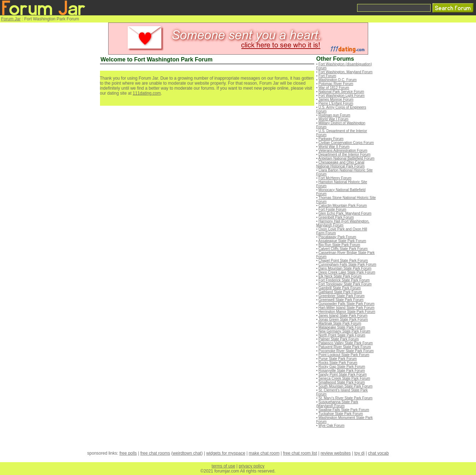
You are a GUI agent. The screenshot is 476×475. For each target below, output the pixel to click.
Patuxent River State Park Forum (345, 347)
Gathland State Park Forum (340, 292)
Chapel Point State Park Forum (343, 261)
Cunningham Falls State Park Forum (347, 264)
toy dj (359, 453)
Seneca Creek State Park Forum (344, 378)
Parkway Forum (331, 139)
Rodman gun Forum (334, 115)
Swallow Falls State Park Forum (344, 410)
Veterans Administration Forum (343, 151)
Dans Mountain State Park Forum (345, 268)
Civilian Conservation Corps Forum (346, 143)
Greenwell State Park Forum (341, 300)
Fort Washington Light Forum (342, 96)
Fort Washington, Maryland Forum (345, 72)
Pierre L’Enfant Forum (336, 103)
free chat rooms (155, 453)
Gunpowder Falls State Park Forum (347, 304)
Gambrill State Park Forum (340, 288)
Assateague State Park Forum (342, 241)
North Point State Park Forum (342, 335)
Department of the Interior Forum (345, 154)
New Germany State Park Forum (344, 331)
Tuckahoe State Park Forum (341, 414)
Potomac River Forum (336, 84)
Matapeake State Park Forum (342, 327)
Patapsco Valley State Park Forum (346, 343)
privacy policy (251, 466)
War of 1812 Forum (334, 88)
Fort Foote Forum (332, 209)
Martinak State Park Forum (340, 323)
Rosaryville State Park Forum (342, 371)
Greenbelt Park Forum (336, 217)
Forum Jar (11, 19)
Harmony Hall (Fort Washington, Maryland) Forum (343, 223)
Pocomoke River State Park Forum (346, 351)
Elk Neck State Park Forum (340, 276)
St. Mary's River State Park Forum (345, 398)
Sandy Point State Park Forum (343, 374)
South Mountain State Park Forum (345, 386)
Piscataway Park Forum (337, 237)
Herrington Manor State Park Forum (347, 312)
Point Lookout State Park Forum (344, 355)
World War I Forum (334, 119)
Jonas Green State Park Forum (343, 319)
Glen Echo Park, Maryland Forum (345, 213)
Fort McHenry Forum (335, 178)
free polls (128, 453)
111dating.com (147, 93)
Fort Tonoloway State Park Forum (345, 284)
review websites (336, 453)
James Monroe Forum (336, 99)
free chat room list (300, 453)
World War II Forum (334, 147)
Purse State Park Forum (338, 359)
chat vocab (379, 453)
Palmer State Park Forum (339, 339)
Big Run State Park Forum (339, 245)
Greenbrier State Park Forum (342, 296)
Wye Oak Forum (332, 426)
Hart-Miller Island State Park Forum (347, 308)
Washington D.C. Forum (338, 80)
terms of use (224, 466)
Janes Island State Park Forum (343, 316)
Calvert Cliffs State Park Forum (343, 249)
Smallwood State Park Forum (342, 382)
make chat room (264, 453)
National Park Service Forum (341, 92)
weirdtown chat (187, 453)
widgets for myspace (226, 453)
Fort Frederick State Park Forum (344, 280)
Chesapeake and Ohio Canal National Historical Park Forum (341, 164)
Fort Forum (327, 76)
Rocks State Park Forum (338, 363)
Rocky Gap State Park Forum (342, 367)
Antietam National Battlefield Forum (346, 158)
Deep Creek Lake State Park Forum (347, 272)
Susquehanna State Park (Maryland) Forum (337, 404)
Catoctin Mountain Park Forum (343, 206)
